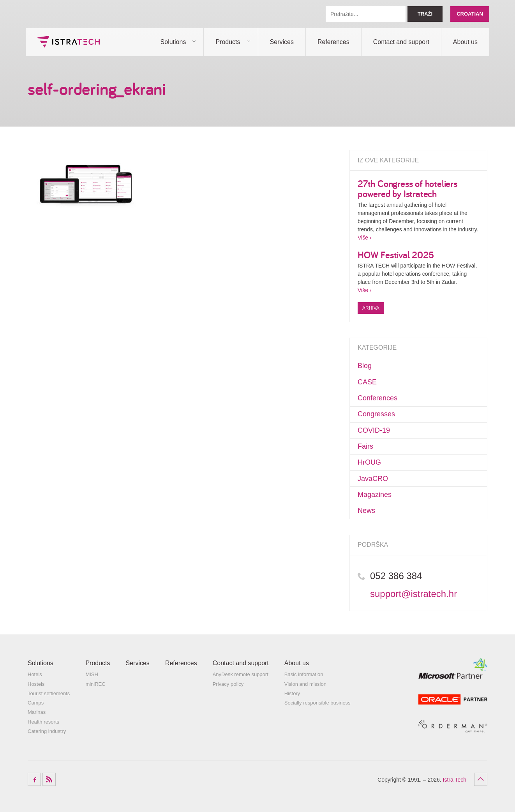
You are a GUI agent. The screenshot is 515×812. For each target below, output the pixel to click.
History (292, 693)
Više (363, 238)
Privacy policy (228, 684)
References (333, 42)
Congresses (376, 414)
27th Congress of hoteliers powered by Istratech (407, 188)
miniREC (95, 684)
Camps (36, 703)
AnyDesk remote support (241, 674)
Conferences (377, 398)
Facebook (34, 779)
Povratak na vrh (481, 779)
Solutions (173, 42)
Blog (365, 366)
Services (282, 42)
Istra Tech (69, 42)
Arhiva (371, 308)
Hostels (36, 684)
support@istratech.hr (414, 594)
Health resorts (43, 722)
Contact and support (401, 42)
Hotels (35, 674)
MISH (92, 674)
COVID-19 (374, 430)
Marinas (37, 712)
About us (465, 42)
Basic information (304, 674)
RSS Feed (49, 779)
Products (228, 42)
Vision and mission (305, 684)
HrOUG (369, 462)
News (366, 511)
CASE (367, 382)
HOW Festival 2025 (396, 255)
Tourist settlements (49, 693)
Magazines (375, 495)
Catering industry (47, 731)
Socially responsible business (317, 703)
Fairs (365, 446)
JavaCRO (373, 479)
